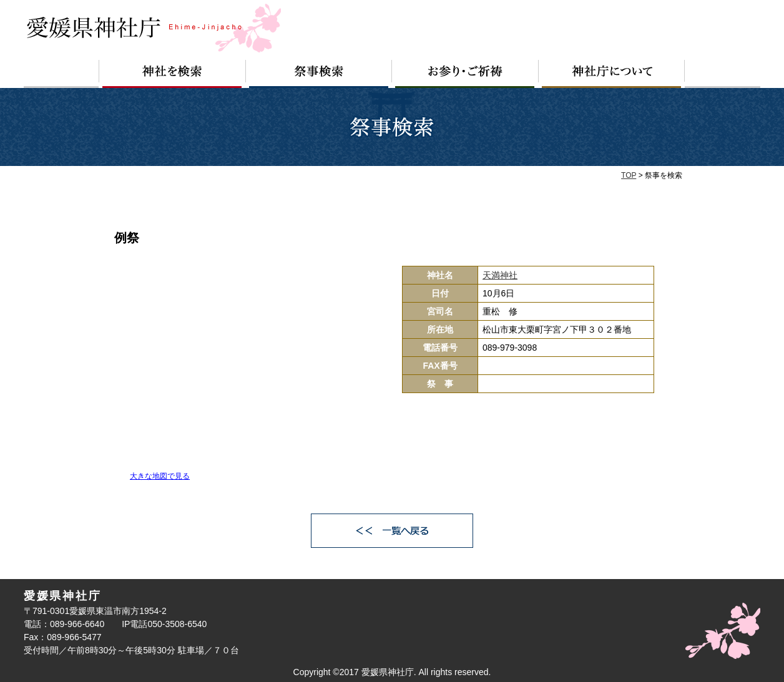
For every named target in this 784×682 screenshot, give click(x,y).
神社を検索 (172, 74)
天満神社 (500, 275)
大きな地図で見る (160, 476)
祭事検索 (319, 74)
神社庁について (612, 74)
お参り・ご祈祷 (465, 74)
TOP (629, 175)
